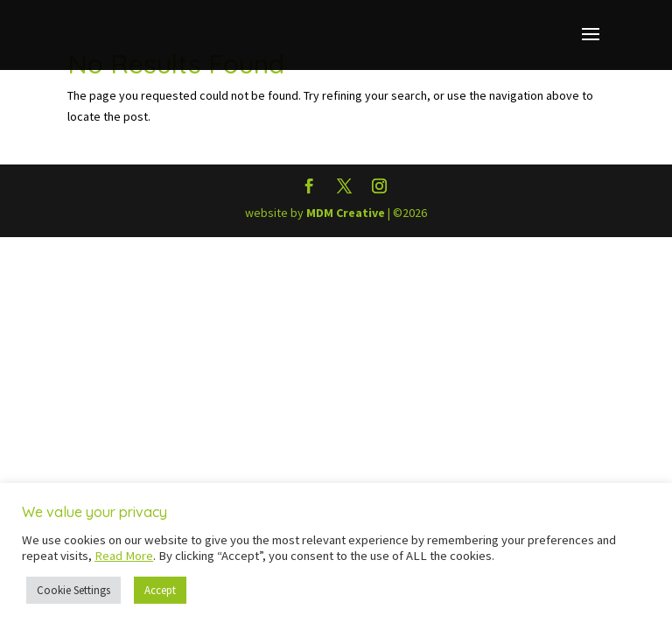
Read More (124, 556)
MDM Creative (346, 213)
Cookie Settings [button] (73, 590)
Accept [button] (160, 590)
